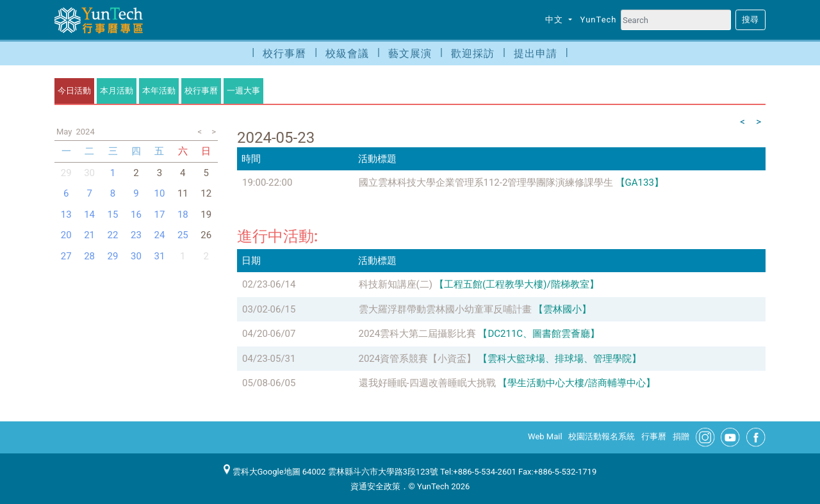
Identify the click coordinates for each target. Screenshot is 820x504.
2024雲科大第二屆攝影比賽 (418, 334)
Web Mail (545, 436)
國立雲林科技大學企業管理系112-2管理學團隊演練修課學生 (486, 183)
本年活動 (159, 91)
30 (89, 173)
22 (113, 235)
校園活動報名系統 (602, 436)
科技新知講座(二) (396, 284)
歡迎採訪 (473, 53)
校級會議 (347, 53)
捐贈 (681, 436)
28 (89, 256)
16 (136, 215)
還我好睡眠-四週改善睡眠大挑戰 (427, 383)
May (64, 132)
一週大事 (243, 91)
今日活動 (74, 91)
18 (183, 215)
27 (66, 256)
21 (89, 235)
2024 (85, 132)
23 (136, 235)
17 (159, 215)
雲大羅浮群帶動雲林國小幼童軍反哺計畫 (445, 309)
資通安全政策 (375, 486)
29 (113, 256)
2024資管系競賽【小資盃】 (418, 359)
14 (89, 215)
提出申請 (536, 53)
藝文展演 (410, 53)
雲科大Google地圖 (262, 472)
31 (159, 256)
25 (183, 235)
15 (113, 215)
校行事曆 (284, 53)
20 (66, 235)
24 (159, 235)
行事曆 (654, 436)
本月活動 (117, 91)
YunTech (599, 20)
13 (66, 215)
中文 (555, 20)
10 (159, 193)
